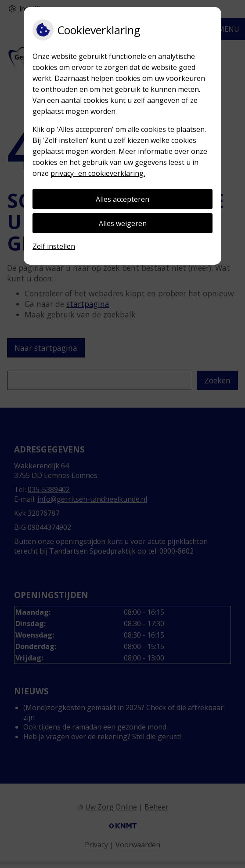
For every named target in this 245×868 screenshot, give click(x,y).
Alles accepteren (122, 199)
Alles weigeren (123, 223)
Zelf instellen (54, 246)
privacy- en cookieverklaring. (98, 173)
